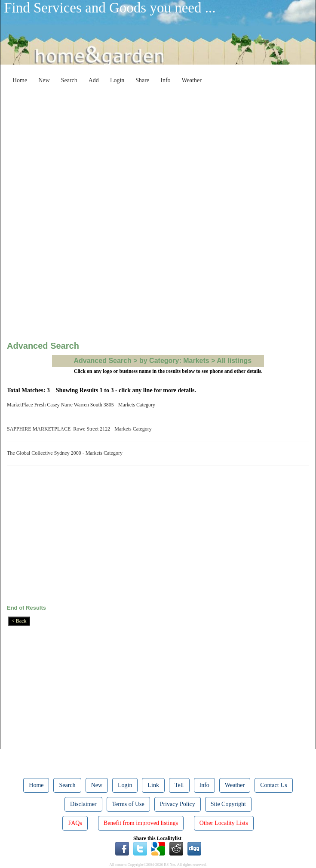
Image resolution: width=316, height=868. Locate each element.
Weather (192, 80)
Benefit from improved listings (141, 823)
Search (69, 80)
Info (165, 80)
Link (153, 785)
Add (94, 80)
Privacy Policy (178, 804)
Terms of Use (128, 804)
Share (142, 80)
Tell (179, 785)
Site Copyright (228, 804)
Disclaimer (83, 804)
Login (117, 80)
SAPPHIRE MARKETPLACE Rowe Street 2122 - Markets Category (81, 429)
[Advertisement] (165, 148)
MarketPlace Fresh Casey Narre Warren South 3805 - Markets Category (82, 405)
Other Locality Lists (224, 823)
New (44, 80)
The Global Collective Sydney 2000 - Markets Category (66, 453)
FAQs (75, 823)
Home (20, 80)
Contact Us (274, 785)
